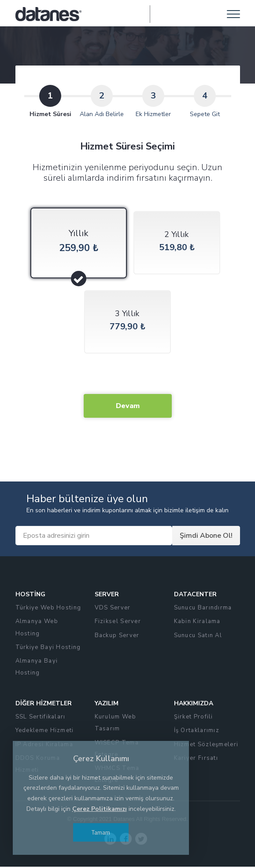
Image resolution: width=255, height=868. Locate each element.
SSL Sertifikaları (41, 718)
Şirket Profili (194, 718)
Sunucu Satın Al (198, 636)
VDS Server (113, 609)
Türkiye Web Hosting (48, 609)
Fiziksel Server (118, 623)
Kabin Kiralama (197, 623)
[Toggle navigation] (233, 14)
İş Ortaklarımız (197, 732)
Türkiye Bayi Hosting (48, 648)
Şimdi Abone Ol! (206, 537)
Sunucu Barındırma (203, 609)
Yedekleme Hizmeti (45, 732)
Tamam (101, 832)
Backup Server (117, 636)
